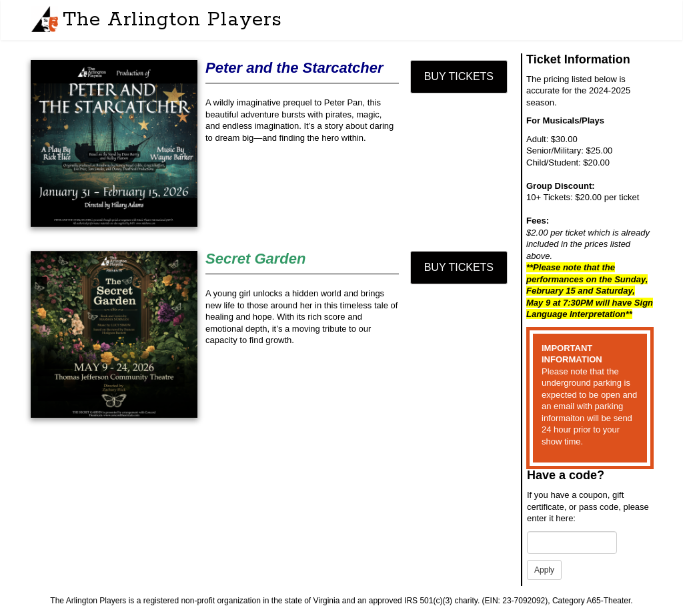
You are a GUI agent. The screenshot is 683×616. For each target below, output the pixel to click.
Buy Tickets (459, 76)
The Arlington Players (172, 20)
